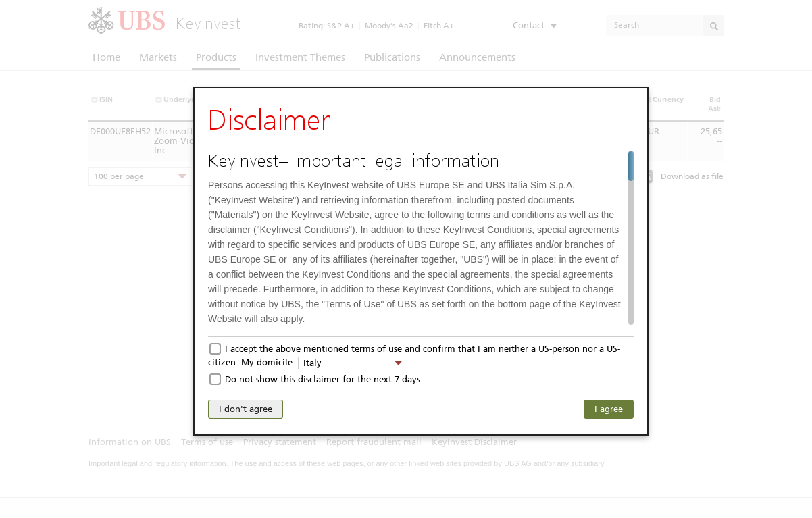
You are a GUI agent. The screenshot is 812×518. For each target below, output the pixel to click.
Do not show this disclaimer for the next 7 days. (324, 379)
